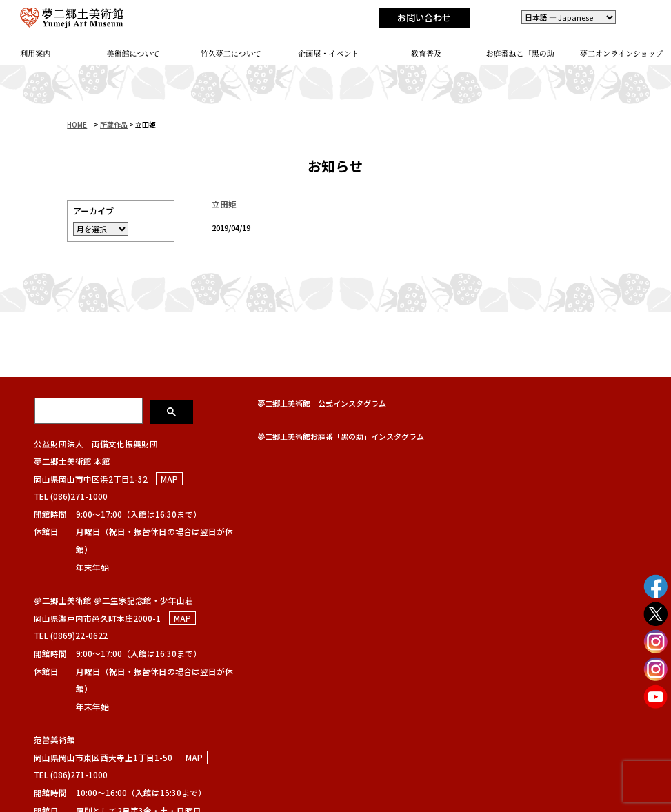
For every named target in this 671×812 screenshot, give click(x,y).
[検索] (90, 411)
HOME (77, 125)
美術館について (133, 53)
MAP (169, 479)
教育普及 (426, 53)
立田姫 (224, 204)
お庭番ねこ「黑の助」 (523, 53)
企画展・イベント (328, 53)
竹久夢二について (231, 53)
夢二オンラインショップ (622, 53)
